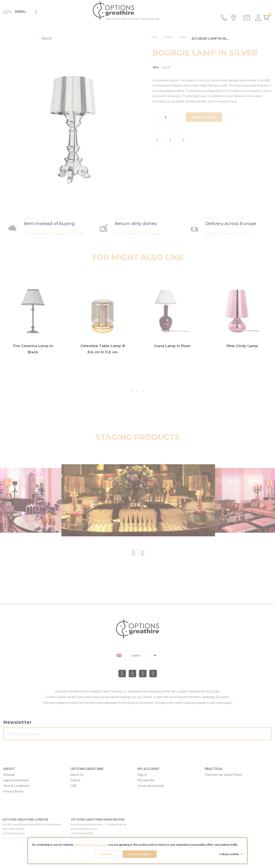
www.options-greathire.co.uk (90, 847)
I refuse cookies (232, 855)
